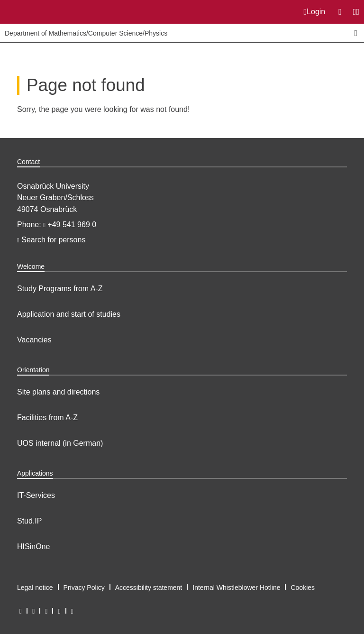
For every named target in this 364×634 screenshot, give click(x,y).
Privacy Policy (84, 588)
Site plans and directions (58, 392)
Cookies (303, 588)
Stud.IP (29, 521)
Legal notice (35, 588)
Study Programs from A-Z (60, 289)
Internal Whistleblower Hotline (236, 588)
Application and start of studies (69, 314)
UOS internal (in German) (60, 443)
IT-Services (36, 495)
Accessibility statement (149, 588)
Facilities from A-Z (47, 418)
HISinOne (33, 547)
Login (315, 12)
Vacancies (34, 340)
